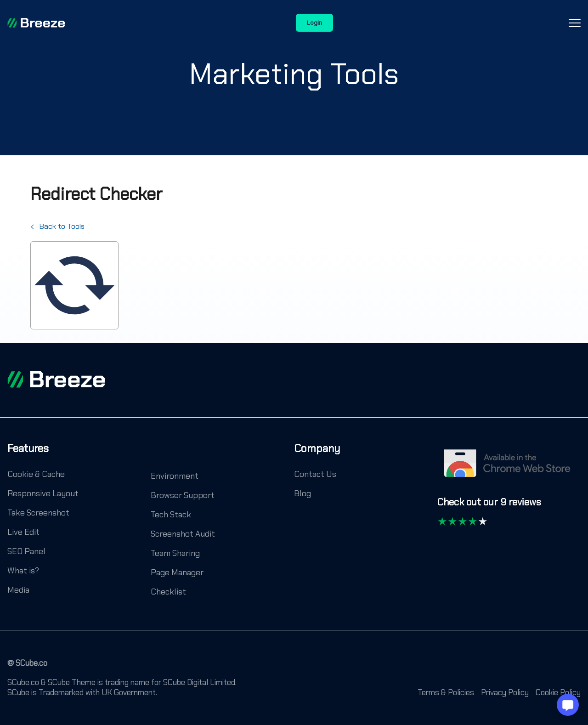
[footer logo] (56, 379)
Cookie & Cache (36, 474)
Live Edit (23, 532)
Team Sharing (175, 553)
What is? (23, 571)
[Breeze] (36, 23)
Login (314, 23)
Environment (175, 476)
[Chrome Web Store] (509, 468)
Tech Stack (171, 515)
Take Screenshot (38, 513)
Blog (302, 493)
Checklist (168, 592)
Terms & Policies (446, 692)
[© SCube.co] (27, 668)
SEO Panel (26, 551)
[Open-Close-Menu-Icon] (575, 23)
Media (18, 590)
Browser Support (183, 495)
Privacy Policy (505, 692)
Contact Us (315, 474)
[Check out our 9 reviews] (489, 507)
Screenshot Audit (183, 534)
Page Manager (177, 572)
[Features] (28, 455)
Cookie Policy (558, 692)
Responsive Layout (43, 493)
